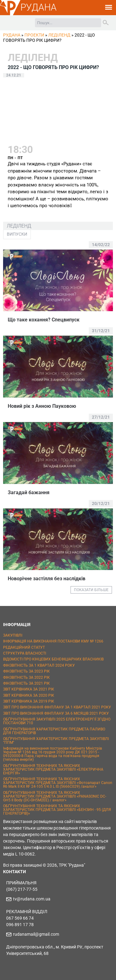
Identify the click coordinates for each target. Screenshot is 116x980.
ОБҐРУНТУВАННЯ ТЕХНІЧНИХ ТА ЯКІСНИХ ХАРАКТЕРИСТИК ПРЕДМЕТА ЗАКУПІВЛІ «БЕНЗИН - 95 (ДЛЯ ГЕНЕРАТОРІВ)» (57, 810)
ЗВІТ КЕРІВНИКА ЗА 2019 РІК (29, 701)
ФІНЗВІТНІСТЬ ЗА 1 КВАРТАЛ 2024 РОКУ (39, 665)
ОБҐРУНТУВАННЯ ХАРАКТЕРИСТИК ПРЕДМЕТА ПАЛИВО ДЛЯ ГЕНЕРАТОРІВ (54, 731)
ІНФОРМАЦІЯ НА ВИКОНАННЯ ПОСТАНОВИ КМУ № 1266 (53, 641)
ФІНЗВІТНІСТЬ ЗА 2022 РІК (26, 677)
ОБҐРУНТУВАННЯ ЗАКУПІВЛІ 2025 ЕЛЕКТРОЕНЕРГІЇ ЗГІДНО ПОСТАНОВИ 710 (57, 721)
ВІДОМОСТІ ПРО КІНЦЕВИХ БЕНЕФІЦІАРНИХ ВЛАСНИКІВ (53, 659)
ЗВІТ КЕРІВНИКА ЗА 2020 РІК (29, 695)
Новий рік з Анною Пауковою (42, 406)
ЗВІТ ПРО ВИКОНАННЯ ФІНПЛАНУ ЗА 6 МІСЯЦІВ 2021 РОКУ (56, 713)
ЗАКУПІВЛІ (13, 635)
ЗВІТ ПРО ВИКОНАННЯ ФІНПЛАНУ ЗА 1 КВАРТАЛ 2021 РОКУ (57, 707)
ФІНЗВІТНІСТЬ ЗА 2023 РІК (26, 671)
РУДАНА (39, 7)
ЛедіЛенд (59, 35)
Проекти (34, 35)
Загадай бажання (29, 492)
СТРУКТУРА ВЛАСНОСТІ (25, 653)
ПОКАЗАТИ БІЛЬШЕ (91, 590)
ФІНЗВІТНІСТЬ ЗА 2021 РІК (26, 683)
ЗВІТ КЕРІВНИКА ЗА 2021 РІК (29, 689)
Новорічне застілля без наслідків (47, 579)
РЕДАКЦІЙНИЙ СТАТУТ (24, 647)
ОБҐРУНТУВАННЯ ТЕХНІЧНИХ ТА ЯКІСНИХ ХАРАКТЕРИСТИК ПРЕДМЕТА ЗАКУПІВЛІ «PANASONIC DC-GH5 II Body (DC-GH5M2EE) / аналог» (55, 796)
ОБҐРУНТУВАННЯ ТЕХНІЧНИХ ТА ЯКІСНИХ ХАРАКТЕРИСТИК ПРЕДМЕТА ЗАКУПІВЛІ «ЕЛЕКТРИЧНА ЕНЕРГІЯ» (53, 769)
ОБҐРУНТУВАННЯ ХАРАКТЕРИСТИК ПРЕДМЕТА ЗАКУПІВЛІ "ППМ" (56, 741)
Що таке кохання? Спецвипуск (44, 320)
